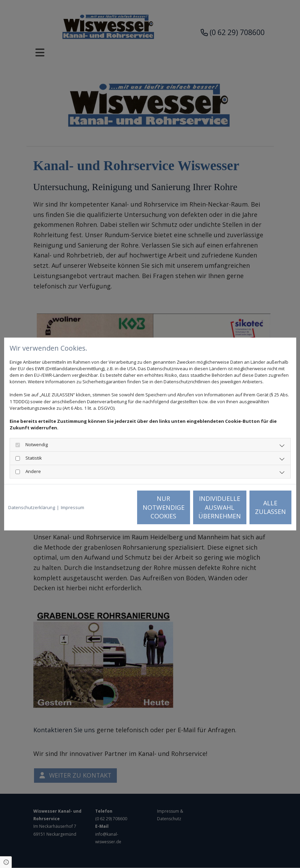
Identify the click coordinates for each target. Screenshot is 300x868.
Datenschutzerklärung (32, 507)
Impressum (73, 507)
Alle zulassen (260, 507)
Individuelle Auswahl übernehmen (195, 507)
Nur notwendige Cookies (130, 507)
